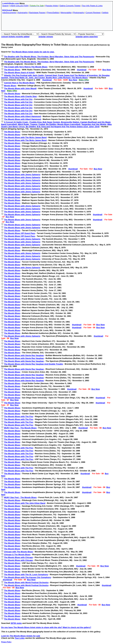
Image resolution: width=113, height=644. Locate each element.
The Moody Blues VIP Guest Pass (20, 233)
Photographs (78, 13)
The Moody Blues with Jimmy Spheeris (22, 175)
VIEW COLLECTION (19, 6)
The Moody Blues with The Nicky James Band (25, 137)
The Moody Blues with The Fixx (19, 416)
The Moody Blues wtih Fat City (18, 111)
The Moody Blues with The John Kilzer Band (25, 503)
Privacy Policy (6, 642)
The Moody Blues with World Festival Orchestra (26, 582)
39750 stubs (16, 623)
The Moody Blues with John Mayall (20, 88)
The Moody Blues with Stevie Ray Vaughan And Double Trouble (34, 364)
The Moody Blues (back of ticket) (19, 72)
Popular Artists (52, 6)
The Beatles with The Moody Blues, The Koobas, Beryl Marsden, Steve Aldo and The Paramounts (49, 57)
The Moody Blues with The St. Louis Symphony (26, 575)
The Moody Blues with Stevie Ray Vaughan (24, 355)
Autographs (23, 13)
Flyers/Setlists (53, 13)
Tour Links (20, 638)
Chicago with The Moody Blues (19, 552)
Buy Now (107, 70)
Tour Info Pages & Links (92, 6)
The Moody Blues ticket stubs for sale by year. (33, 52)
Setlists (105, 13)
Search (5, 6)
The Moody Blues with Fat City (18, 99)
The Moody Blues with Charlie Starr (21, 96)
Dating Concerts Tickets (70, 6)
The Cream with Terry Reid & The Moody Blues (26, 67)
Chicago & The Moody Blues (17, 555)
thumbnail (82, 70)
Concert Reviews (93, 13)
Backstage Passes (37, 13)
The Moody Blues (12, 70)
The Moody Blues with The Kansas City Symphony (28, 577)
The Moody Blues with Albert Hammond (23, 116)
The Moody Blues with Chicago (19, 557)
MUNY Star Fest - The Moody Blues (20, 428)
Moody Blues (10, 86)
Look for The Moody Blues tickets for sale (21, 636)
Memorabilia (66, 13)
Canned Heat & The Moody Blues (19, 83)
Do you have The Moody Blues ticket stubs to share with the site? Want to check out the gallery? (46, 627)
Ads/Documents (9, 13)
